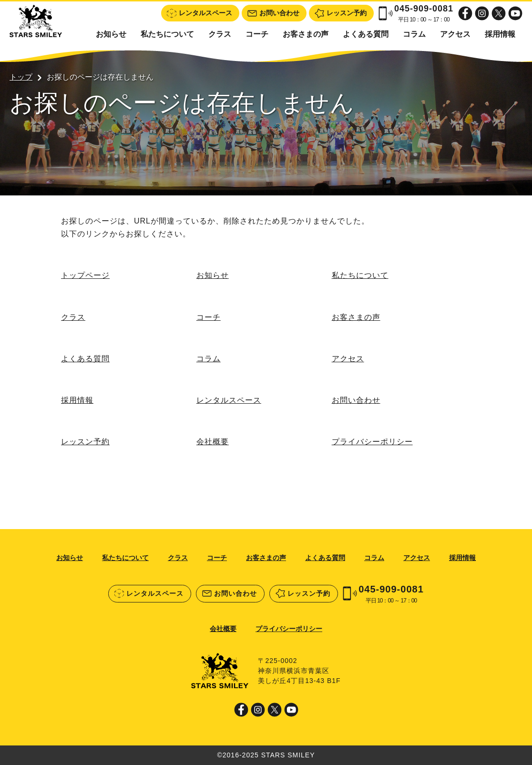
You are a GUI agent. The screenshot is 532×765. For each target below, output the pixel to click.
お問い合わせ (356, 400)
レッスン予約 (85, 442)
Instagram (482, 13)
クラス (220, 34)
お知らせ (111, 34)
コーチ (257, 34)
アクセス (455, 34)
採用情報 (500, 34)
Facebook (465, 13)
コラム (414, 34)
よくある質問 (366, 34)
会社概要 (213, 442)
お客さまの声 (306, 34)
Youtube (515, 13)
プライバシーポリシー (372, 442)
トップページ (85, 275)
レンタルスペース (229, 400)
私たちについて (167, 34)
